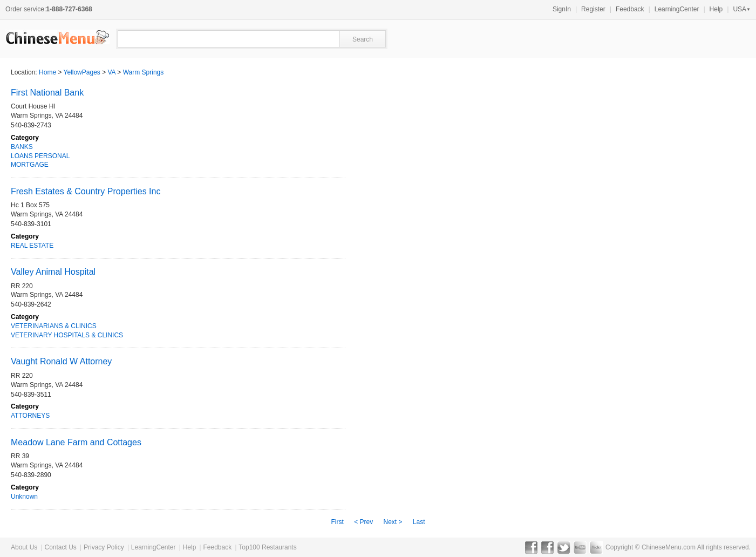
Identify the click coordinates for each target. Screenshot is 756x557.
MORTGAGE (30, 165)
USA (742, 9)
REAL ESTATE (32, 246)
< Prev (363, 522)
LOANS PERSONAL (40, 156)
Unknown (24, 497)
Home (47, 72)
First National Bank (47, 93)
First (337, 522)
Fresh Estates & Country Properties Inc (86, 191)
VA (112, 72)
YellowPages (82, 72)
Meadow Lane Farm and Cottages (76, 442)
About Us (24, 547)
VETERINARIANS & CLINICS (54, 326)
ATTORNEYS (30, 416)
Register (593, 9)
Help (716, 9)
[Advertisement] (626, 370)
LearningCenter (677, 9)
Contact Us (60, 547)
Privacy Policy (104, 547)
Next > (393, 522)
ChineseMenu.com (669, 547)
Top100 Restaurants (267, 547)
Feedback (630, 9)
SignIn (562, 9)
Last (419, 522)
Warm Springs (144, 72)
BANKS (22, 147)
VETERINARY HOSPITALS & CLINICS (67, 335)
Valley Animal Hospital (53, 272)
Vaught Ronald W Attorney (61, 361)
